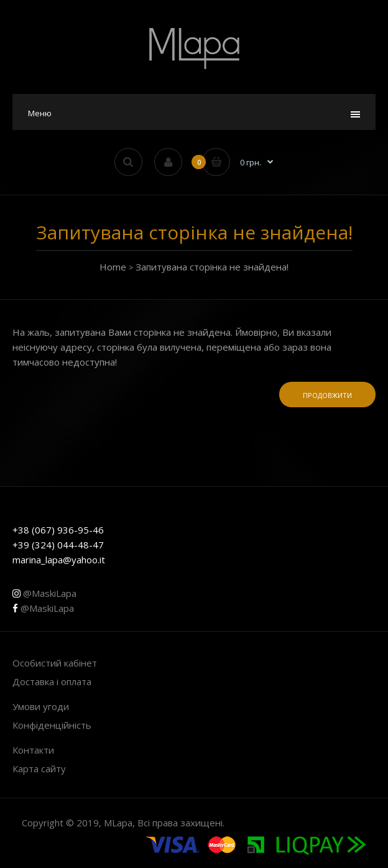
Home (113, 267)
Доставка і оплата (52, 681)
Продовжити (327, 395)
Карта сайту (39, 769)
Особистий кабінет (55, 663)
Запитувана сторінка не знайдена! (212, 267)
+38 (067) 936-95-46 (58, 530)
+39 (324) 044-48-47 (58, 545)
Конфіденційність (52, 725)
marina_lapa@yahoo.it (59, 560)
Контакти (33, 750)
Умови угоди (41, 706)
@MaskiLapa (44, 593)
